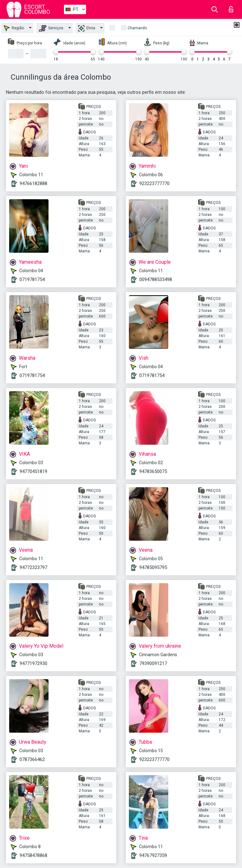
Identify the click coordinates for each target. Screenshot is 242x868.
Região (14, 28)
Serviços (51, 28)
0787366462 (32, 759)
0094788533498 (156, 279)
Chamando (137, 28)
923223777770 (154, 183)
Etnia (87, 28)
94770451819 (33, 471)
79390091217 (153, 663)
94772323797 (33, 567)
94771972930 (33, 663)
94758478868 (33, 855)
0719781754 (32, 279)
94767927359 (153, 855)
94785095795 (153, 567)
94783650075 (153, 471)
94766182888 (33, 183)
